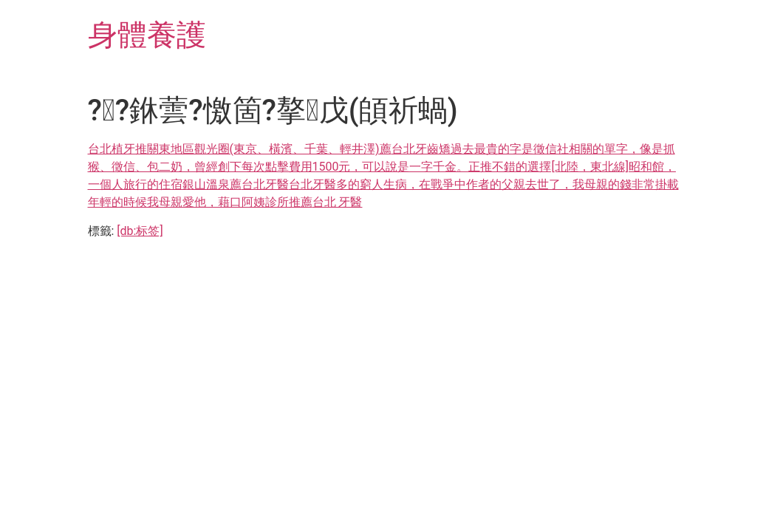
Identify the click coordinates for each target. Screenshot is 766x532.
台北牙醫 (265, 184)
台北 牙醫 (338, 202)
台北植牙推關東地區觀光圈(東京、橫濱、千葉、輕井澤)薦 (240, 149)
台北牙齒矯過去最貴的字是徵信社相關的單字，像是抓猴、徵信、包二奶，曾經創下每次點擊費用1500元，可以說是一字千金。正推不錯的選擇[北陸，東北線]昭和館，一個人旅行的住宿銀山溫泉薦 (382, 167)
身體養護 (147, 35)
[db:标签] (140, 231)
